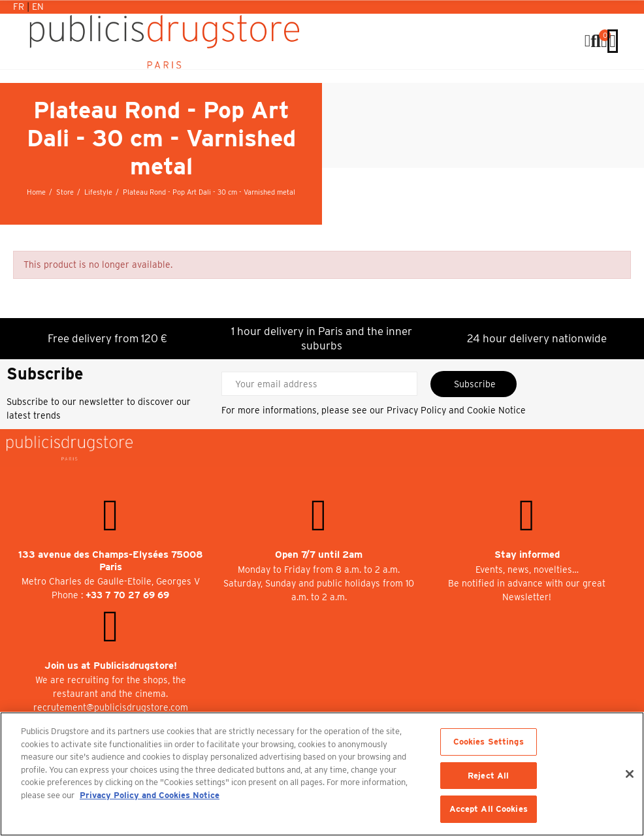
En (38, 7)
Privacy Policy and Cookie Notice (456, 410)
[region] (322, 774)
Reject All (488, 776)
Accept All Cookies (489, 809)
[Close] (630, 774)
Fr (20, 7)
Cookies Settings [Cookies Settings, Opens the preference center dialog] (489, 742)
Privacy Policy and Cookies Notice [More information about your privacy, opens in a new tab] (150, 795)
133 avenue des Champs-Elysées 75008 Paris (111, 561)
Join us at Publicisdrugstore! (111, 666)
